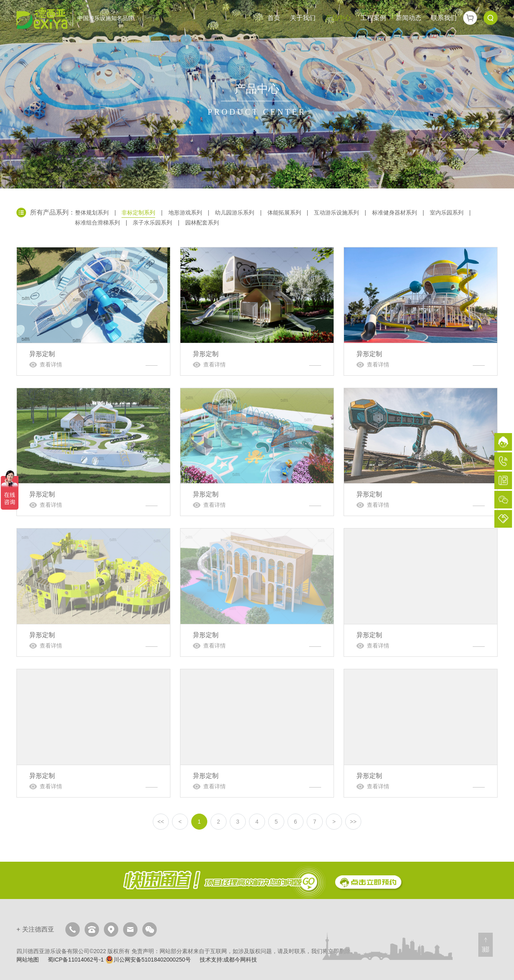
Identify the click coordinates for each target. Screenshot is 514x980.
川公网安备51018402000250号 (148, 960)
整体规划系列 (92, 213)
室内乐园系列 (447, 213)
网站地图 (28, 960)
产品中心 (338, 18)
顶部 (486, 949)
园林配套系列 (202, 223)
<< (161, 822)
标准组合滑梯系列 (97, 223)
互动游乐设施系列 (336, 213)
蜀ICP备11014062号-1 (76, 960)
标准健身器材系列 (395, 213)
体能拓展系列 (284, 213)
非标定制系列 (138, 213)
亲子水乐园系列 (152, 223)
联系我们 (444, 18)
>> (353, 822)
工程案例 (373, 18)
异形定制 (93, 311)
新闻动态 (409, 18)
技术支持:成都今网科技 (229, 960)
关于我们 (303, 18)
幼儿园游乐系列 (235, 213)
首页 (274, 18)
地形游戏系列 (185, 213)
